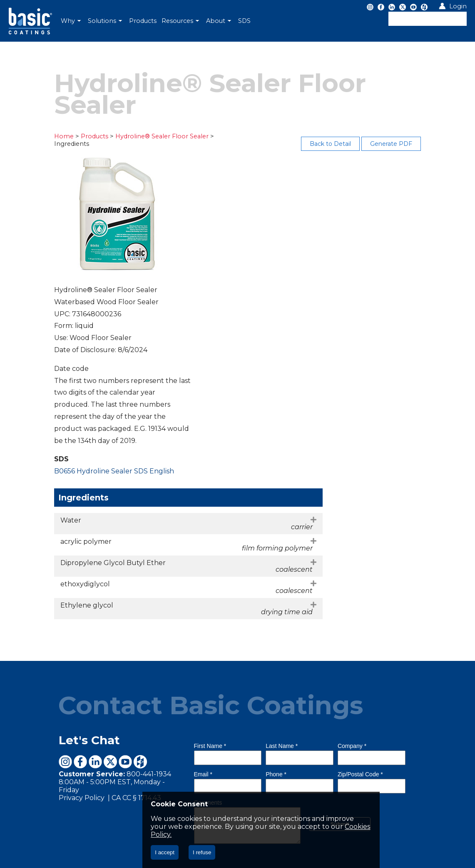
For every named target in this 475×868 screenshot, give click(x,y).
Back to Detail (345, 144)
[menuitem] (72, 21)
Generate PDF (406, 144)
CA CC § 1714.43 (122, 687)
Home (50, 136)
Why (71, 21)
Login (458, 6)
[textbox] (428, 19)
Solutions (105, 21)
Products (143, 21)
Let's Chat (75, 629)
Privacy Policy (68, 687)
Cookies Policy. (222, 834)
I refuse (202, 852)
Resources (180, 21)
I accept (165, 852)
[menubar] (181, 21)
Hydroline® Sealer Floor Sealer (149, 136)
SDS (244, 21)
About (219, 21)
